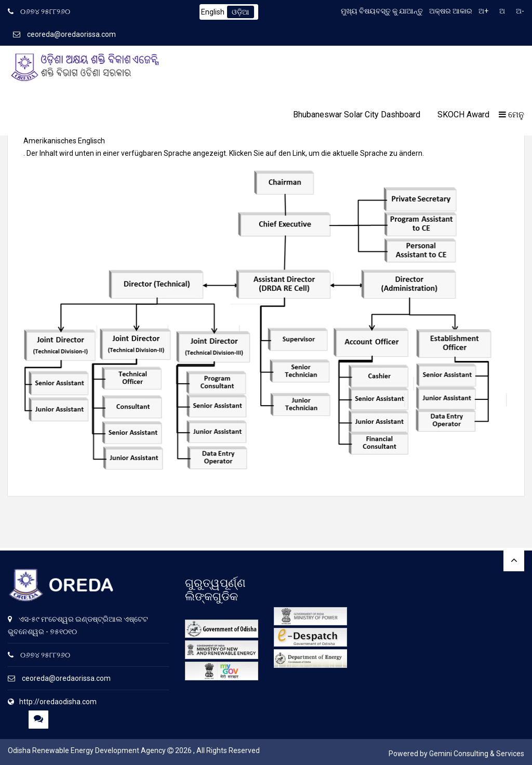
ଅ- (520, 11)
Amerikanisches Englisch (64, 141)
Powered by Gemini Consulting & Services (456, 754)
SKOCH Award (463, 115)
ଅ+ (483, 11)
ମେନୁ (511, 115)
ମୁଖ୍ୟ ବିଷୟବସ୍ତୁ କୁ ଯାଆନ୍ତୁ (382, 11)
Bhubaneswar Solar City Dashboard (357, 115)
